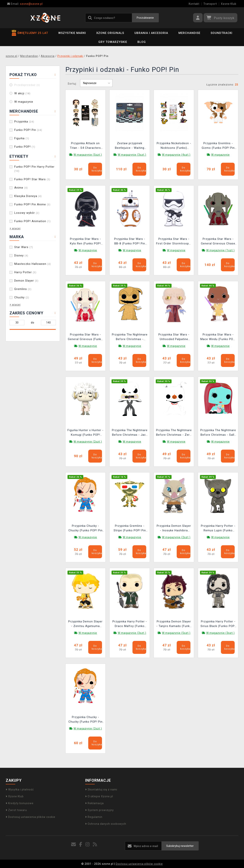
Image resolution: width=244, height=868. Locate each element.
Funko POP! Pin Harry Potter (34, 169)
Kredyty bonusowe (20, 803)
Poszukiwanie (145, 18)
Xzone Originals (110, 33)
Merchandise (189, 33)
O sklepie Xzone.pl (99, 796)
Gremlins (23, 289)
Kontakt (194, 4)
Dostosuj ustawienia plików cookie (30, 817)
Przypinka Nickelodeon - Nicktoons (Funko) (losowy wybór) (174, 146)
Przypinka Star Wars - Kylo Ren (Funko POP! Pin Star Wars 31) (85, 242)
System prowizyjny (100, 810)
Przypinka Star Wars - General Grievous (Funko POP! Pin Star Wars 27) (85, 337)
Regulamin (94, 817)
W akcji (22, 93)
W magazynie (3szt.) (132, 155)
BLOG (142, 42)
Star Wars (24, 247)
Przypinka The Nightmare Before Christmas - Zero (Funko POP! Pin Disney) (174, 433)
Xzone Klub (229, 4)
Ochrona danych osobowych (106, 824)
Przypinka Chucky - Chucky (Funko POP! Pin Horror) (85, 529)
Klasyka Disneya (28, 196)
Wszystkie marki (72, 33)
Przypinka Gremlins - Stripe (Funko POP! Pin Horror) (130, 529)
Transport (210, 4)
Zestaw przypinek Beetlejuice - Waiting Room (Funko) (130, 146)
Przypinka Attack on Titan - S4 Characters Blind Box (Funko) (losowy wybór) (85, 146)
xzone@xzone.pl (25, 4)
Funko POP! (25, 147)
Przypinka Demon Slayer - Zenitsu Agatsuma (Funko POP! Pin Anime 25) (85, 624)
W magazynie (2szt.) (88, 442)
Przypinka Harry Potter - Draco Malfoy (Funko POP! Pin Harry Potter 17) (130, 624)
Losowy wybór (27, 213)
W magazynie (24, 102)
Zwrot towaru (16, 810)
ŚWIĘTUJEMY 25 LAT (30, 33)
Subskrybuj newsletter (180, 846)
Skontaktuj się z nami (101, 790)
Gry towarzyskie (113, 42)
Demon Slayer (26, 281)
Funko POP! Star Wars (32, 179)
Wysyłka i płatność (20, 790)
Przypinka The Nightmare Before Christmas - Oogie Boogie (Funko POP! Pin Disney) (130, 337)
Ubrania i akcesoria (151, 33)
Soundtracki (222, 33)
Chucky (22, 297)
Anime (21, 188)
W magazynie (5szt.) (88, 155)
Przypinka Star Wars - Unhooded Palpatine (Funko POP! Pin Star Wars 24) (174, 337)
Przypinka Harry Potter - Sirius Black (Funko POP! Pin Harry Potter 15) (218, 624)
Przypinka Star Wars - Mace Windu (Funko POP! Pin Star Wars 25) (218, 337)
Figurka (22, 138)
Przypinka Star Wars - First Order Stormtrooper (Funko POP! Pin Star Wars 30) (174, 242)
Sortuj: (72, 84)
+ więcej (15, 228)
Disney (21, 255)
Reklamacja (94, 803)
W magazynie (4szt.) (176, 155)
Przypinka (24, 122)
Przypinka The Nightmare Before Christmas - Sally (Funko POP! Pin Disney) (218, 433)
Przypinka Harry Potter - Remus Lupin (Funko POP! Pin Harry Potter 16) (218, 529)
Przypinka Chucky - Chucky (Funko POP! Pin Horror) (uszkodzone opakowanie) (85, 720)
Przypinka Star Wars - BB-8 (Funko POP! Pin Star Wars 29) (130, 242)
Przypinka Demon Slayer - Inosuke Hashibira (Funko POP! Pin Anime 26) (174, 529)
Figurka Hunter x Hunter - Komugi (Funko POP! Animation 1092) (85, 433)
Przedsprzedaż (27, 85)
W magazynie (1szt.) (220, 250)
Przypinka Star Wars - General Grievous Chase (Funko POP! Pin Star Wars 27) (218, 242)
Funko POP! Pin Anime (32, 204)
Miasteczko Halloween (33, 264)
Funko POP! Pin (28, 130)
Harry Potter (25, 272)
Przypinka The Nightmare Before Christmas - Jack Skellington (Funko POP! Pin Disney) (130, 433)
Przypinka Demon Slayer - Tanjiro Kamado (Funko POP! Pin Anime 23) (174, 624)
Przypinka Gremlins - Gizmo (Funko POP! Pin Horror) (218, 146)
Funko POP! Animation (33, 221)
